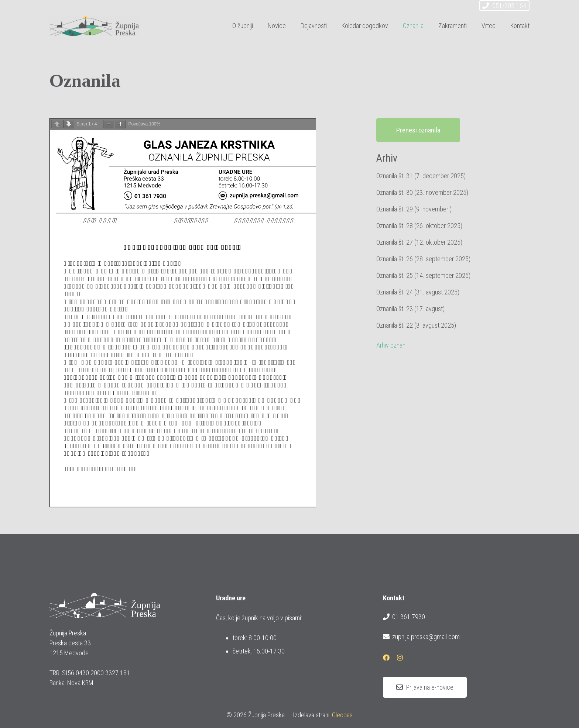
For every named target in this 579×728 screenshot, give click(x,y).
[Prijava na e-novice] (425, 687)
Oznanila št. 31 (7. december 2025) (421, 176)
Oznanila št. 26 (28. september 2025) (423, 259)
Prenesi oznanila (418, 130)
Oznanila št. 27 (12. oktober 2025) (419, 242)
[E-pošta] (436, 7)
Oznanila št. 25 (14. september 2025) (423, 275)
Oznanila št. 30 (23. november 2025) (422, 192)
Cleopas (342, 715)
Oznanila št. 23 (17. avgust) (410, 309)
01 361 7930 (404, 617)
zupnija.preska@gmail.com (421, 637)
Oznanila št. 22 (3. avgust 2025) (416, 325)
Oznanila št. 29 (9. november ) (414, 209)
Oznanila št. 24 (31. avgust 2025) (418, 292)
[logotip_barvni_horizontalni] (94, 26)
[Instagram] (463, 7)
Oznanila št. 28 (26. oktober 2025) (419, 226)
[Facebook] (450, 7)
